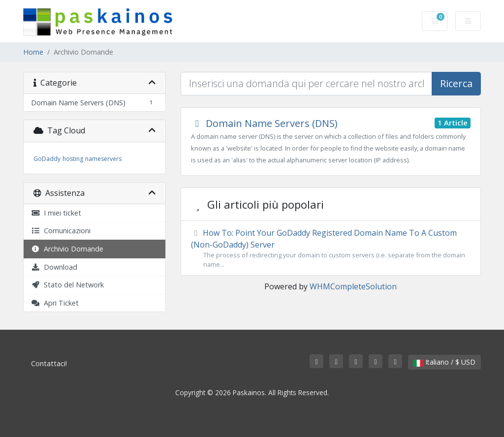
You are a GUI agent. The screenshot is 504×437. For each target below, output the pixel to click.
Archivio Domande (67, 249)
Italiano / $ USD (444, 362)
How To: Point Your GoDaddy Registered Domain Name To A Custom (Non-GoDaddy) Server (331, 248)
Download (54, 267)
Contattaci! (49, 363)
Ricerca (456, 83)
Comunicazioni (61, 231)
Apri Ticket (55, 303)
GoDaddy (47, 159)
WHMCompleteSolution (353, 286)
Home (33, 52)
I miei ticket (56, 213)
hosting (73, 159)
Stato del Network (67, 285)
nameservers (103, 159)
